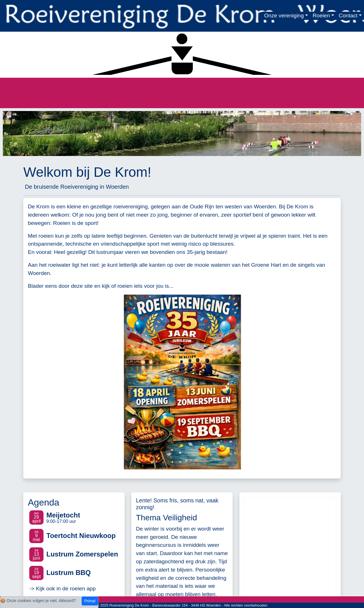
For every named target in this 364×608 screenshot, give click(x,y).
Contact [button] (348, 16)
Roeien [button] (321, 16)
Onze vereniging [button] (284, 16)
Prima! (90, 601)
